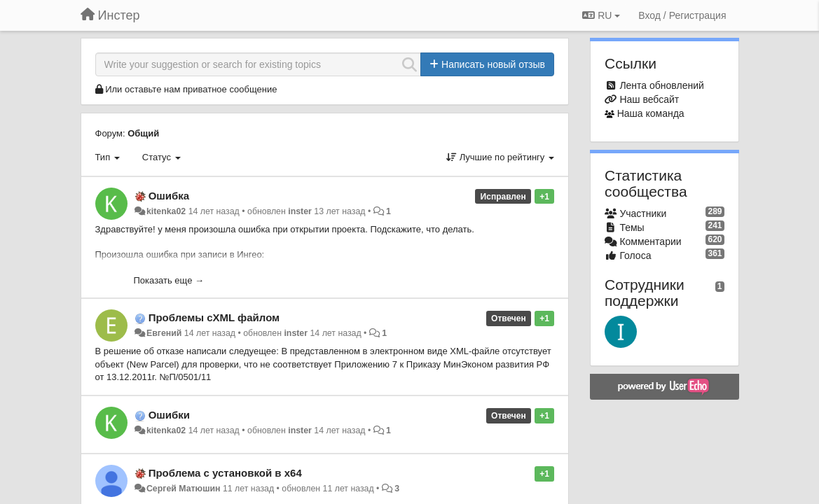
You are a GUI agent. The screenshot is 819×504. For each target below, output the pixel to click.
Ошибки (169, 415)
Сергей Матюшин (184, 489)
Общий (143, 133)
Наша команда (651, 113)
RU (601, 15)
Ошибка (169, 196)
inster (300, 211)
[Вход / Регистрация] (682, 15)
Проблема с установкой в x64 (225, 473)
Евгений (164, 333)
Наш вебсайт (649, 99)
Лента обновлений (661, 85)
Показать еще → (169, 280)
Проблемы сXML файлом (214, 317)
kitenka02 (166, 211)
